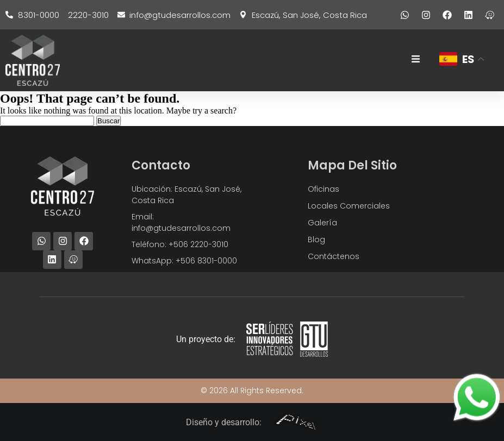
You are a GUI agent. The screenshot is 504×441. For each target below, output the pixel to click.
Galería (322, 223)
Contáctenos (334, 256)
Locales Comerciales (349, 206)
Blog (316, 240)
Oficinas (323, 189)
